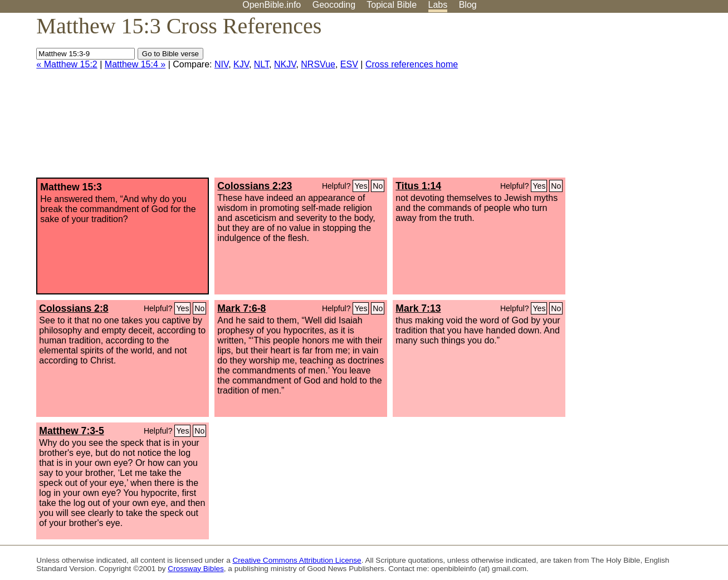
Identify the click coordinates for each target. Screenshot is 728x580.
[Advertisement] (615, 100)
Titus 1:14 (418, 186)
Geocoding (334, 5)
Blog (468, 5)
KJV (241, 64)
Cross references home (412, 64)
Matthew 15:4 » (135, 64)
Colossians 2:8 (74, 308)
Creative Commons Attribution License (297, 560)
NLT (262, 64)
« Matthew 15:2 (67, 64)
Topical (392, 5)
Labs (438, 5)
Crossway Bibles (196, 569)
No (378, 186)
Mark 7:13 (418, 308)
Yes (361, 186)
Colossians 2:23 (255, 186)
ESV (349, 64)
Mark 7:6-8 (241, 308)
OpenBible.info (272, 5)
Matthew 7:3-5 (71, 431)
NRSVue (318, 64)
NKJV (285, 64)
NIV (221, 64)
